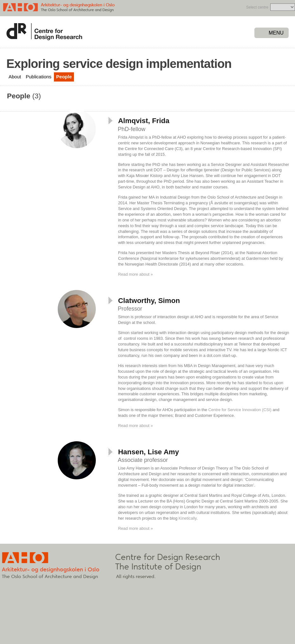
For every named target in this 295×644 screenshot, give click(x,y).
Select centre (257, 7)
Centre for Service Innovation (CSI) (240, 410)
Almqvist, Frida (144, 121)
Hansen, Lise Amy (148, 452)
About (15, 77)
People (64, 77)
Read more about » (135, 274)
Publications (39, 77)
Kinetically (187, 518)
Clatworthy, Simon (149, 301)
